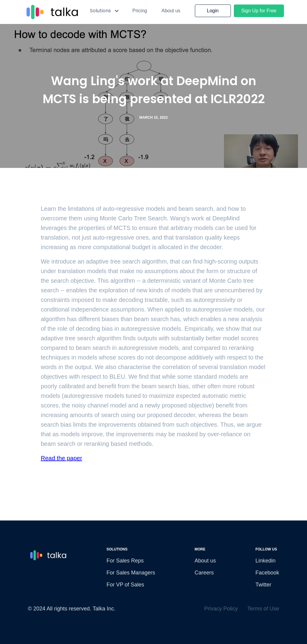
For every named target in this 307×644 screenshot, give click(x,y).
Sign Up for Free (259, 11)
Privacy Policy (221, 609)
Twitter (263, 585)
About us (171, 11)
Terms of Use (263, 609)
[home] (51, 12)
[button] (105, 11)
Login (213, 11)
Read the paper (61, 458)
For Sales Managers (131, 573)
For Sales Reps (125, 561)
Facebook (267, 573)
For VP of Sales (125, 585)
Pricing (140, 11)
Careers (204, 573)
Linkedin (265, 561)
